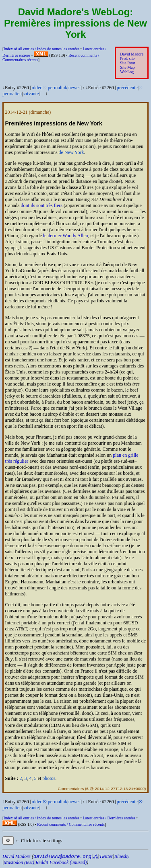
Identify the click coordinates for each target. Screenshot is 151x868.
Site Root (127, 63)
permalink (58, 88)
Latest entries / (109, 818)
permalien (12, 94)
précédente (127, 88)
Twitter (106, 856)
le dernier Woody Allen (66, 236)
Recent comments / (71, 824)
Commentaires (71, 789)
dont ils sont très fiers (42, 205)
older (37, 88)
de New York (71, 152)
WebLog (127, 72)
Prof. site (127, 58)
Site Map (127, 67)
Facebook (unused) (68, 862)
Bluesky (122, 856)
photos (49, 778)
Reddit (42, 862)
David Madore (132, 54)
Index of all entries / (41, 49)
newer (74, 88)
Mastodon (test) (19, 862)
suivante (31, 94)
